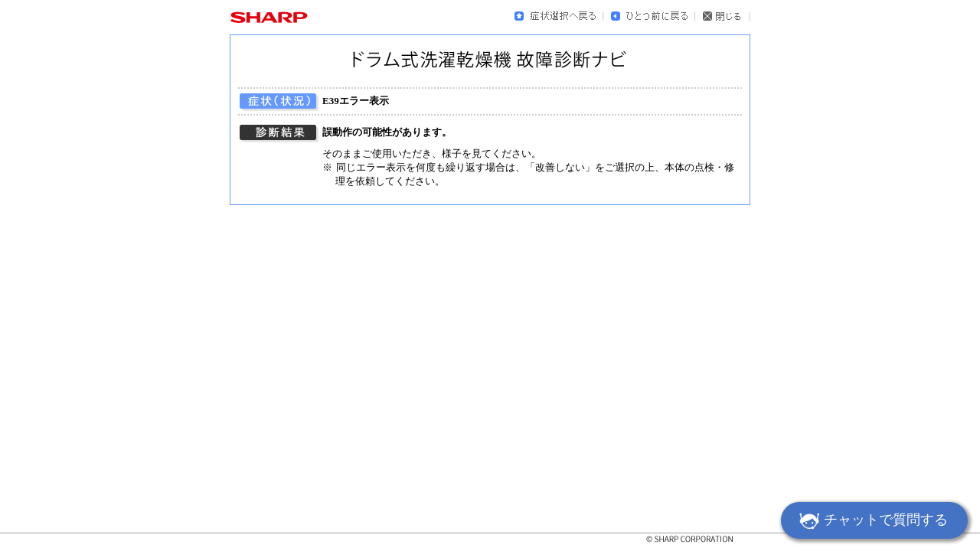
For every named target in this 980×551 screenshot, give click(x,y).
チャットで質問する (871, 522)
